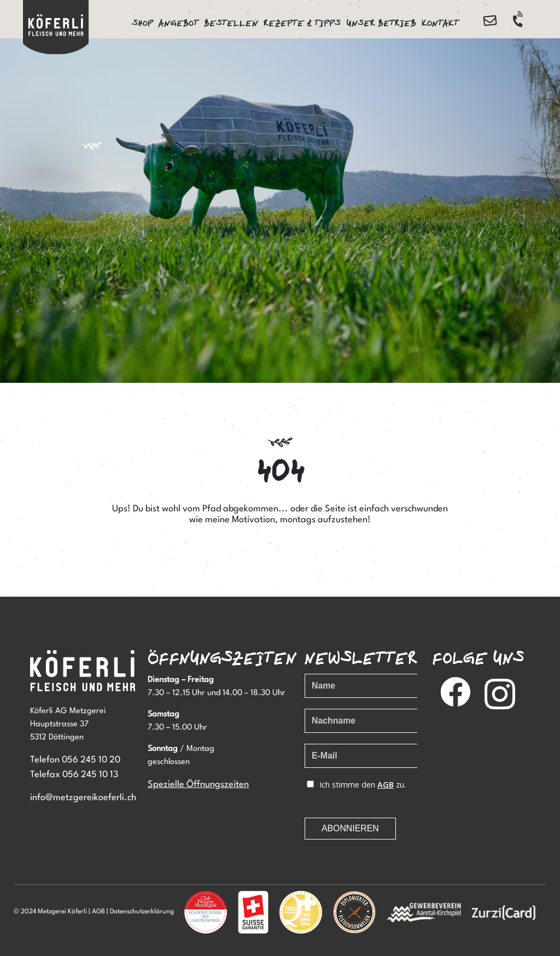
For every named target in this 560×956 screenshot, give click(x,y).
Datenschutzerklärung (142, 912)
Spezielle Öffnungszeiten (198, 785)
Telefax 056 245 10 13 (74, 775)
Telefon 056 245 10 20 (75, 760)
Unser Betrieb (381, 23)
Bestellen (231, 23)
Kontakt (440, 23)
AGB (98, 912)
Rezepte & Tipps (302, 23)
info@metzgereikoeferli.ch (83, 798)
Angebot (179, 23)
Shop (142, 23)
